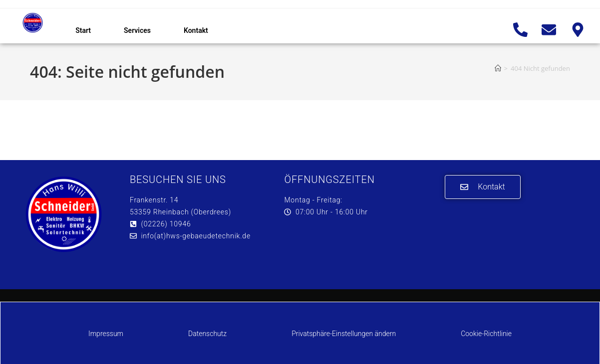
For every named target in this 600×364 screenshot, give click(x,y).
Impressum (106, 334)
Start (83, 30)
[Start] (498, 68)
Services (137, 30)
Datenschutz (207, 334)
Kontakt (196, 30)
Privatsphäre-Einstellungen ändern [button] (344, 334)
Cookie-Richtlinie (486, 334)
